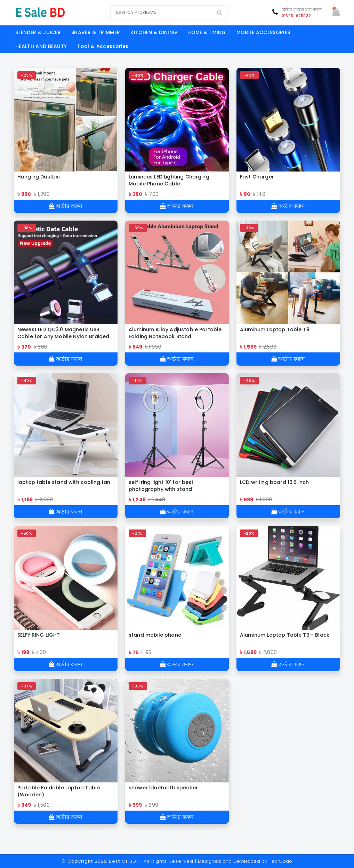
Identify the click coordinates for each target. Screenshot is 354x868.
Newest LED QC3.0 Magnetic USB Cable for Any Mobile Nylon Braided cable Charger (63, 333)
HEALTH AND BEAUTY (41, 46)
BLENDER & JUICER (38, 32)
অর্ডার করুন (66, 206)
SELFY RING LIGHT (39, 635)
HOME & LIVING (207, 32)
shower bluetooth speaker (163, 788)
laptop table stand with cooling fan (64, 482)
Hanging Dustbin (39, 177)
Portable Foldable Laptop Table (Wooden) (59, 791)
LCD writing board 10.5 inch (274, 482)
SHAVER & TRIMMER (96, 32)
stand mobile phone (155, 635)
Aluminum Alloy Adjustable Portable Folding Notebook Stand (175, 333)
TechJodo (281, 861)
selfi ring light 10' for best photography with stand (161, 486)
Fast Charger (257, 177)
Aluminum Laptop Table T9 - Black (285, 635)
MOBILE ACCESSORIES (263, 32)
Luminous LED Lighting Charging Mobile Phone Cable (169, 180)
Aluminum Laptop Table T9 (275, 329)
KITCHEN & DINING (154, 32)
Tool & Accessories (103, 46)
